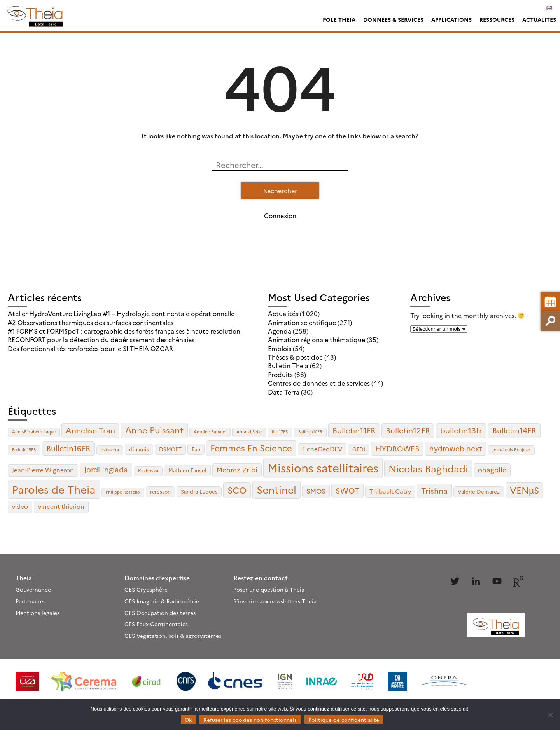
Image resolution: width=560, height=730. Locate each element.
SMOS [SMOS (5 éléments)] (316, 491)
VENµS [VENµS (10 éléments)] (524, 490)
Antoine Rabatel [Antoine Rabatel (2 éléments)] (210, 432)
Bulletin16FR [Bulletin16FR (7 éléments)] (68, 448)
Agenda (280, 331)
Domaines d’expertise (157, 578)
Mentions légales (38, 613)
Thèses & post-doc (295, 357)
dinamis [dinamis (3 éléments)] (139, 449)
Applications (451, 19)
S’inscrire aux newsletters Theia (275, 601)
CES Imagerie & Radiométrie (162, 601)
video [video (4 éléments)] (20, 506)
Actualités (539, 19)
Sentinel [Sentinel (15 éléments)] (276, 489)
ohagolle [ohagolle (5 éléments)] (492, 469)
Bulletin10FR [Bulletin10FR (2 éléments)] (310, 432)
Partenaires (31, 601)
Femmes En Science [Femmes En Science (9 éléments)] (251, 448)
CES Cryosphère (146, 589)
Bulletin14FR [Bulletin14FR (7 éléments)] (514, 430)
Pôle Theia (339, 19)
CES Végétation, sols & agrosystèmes (173, 636)
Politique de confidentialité (344, 720)
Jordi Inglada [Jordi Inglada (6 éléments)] (106, 469)
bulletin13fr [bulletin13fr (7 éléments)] (461, 430)
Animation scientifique (302, 322)
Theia (24, 578)
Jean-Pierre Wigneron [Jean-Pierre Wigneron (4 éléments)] (43, 470)
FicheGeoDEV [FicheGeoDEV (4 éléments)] (322, 449)
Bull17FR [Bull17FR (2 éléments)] (280, 432)
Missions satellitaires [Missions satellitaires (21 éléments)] (323, 467)
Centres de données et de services (319, 383)
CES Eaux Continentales (156, 624)
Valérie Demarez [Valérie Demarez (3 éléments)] (479, 491)
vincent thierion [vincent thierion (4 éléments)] (61, 506)
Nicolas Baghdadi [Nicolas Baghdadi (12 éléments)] (428, 468)
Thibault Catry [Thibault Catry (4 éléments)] (390, 491)
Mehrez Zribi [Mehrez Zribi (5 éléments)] (237, 469)
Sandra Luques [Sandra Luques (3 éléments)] (199, 491)
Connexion (280, 215)
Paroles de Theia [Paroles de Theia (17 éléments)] (54, 489)
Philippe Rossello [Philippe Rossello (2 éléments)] (123, 492)
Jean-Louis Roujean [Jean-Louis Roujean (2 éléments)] (511, 450)
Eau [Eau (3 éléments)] (196, 449)
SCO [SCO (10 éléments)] (237, 490)
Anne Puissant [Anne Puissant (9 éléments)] (154, 430)
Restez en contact (261, 578)
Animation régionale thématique (317, 339)
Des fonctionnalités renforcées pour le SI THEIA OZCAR (90, 348)
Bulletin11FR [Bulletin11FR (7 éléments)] (354, 430)
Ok (188, 720)
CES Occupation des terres (160, 613)
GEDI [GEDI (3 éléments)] (359, 449)
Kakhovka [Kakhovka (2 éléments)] (148, 471)
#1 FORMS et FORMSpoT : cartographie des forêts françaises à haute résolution (124, 331)
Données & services (393, 19)
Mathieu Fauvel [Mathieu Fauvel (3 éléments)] (187, 470)
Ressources (497, 19)
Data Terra (284, 392)
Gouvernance (33, 589)
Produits (280, 374)
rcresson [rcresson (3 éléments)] (160, 491)
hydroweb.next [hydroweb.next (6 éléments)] (456, 448)
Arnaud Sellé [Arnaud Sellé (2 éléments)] (249, 432)
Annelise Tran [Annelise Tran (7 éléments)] (90, 430)
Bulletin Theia (288, 365)
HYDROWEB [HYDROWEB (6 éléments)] (397, 448)
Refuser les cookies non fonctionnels (250, 720)
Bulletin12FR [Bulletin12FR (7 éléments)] (408, 430)
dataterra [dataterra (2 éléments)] (110, 450)
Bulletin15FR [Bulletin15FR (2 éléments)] (24, 450)
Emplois (280, 348)
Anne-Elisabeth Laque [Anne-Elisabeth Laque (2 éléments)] (34, 432)
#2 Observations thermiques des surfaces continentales (91, 322)
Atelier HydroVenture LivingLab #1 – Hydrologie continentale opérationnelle (121, 313)
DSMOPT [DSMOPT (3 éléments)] (170, 449)
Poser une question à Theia (269, 589)
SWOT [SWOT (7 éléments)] (347, 490)
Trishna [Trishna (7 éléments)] (434, 490)
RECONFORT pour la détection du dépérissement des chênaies (101, 339)
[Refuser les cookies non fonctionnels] (550, 715)
